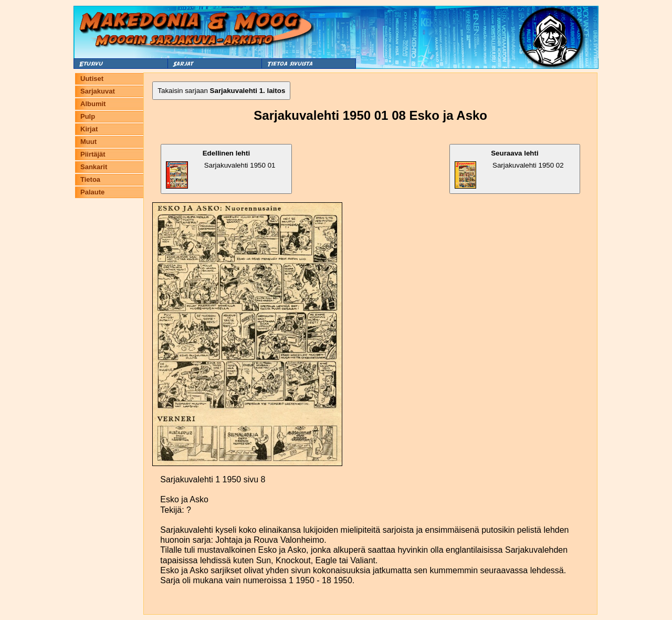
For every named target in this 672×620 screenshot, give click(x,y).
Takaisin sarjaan (221, 91)
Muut (88, 142)
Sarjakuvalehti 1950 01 (220, 169)
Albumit (93, 104)
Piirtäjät (93, 154)
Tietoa (90, 179)
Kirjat (89, 129)
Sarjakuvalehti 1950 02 (509, 169)
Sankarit (94, 167)
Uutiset (92, 79)
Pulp (88, 116)
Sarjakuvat (98, 91)
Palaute (92, 192)
